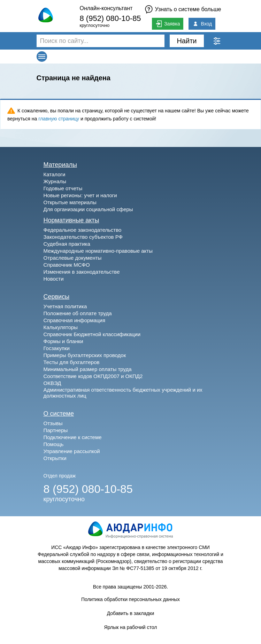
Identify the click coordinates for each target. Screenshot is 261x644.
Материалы (60, 165)
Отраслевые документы (73, 258)
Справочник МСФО (67, 265)
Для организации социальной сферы (88, 209)
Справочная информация (75, 320)
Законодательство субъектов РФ (83, 237)
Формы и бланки (63, 341)
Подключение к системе (73, 437)
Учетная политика (65, 306)
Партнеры (56, 430)
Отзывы (53, 423)
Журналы (55, 181)
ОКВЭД (52, 383)
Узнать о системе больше (188, 9)
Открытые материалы (70, 202)
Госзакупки (57, 348)
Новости (54, 279)
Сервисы (57, 297)
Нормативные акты (71, 220)
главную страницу (59, 119)
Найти (187, 41)
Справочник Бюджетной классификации (92, 334)
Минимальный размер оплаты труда (88, 369)
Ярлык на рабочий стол (131, 627)
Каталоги (55, 174)
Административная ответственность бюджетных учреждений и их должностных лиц (123, 393)
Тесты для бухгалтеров (72, 362)
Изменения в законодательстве (82, 272)
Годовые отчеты (63, 188)
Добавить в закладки (131, 613)
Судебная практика (67, 244)
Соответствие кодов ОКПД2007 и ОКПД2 (93, 376)
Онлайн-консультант (106, 8)
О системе (59, 414)
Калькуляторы (61, 327)
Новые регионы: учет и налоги (80, 195)
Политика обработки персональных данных (130, 599)
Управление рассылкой (72, 451)
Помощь (54, 444)
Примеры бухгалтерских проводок (85, 355)
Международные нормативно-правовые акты (98, 251)
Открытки (55, 458)
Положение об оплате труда (78, 313)
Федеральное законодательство (83, 230)
